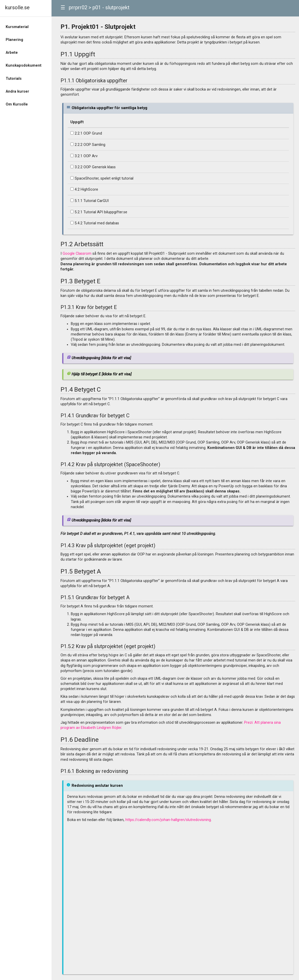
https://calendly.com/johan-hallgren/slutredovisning (168, 820)
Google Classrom (77, 254)
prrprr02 (78, 7)
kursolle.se (17, 7)
